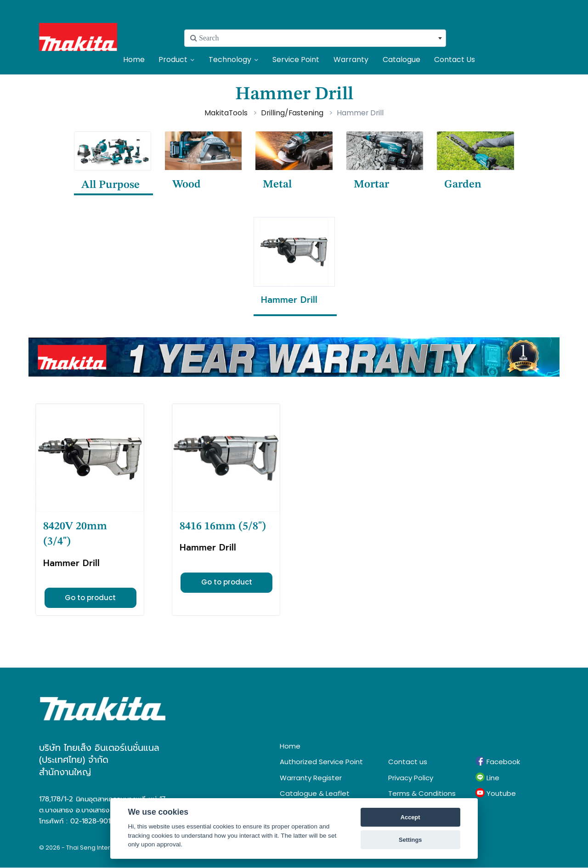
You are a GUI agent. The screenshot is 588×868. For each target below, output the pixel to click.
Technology (233, 60)
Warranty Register (311, 778)
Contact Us (455, 60)
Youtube (496, 793)
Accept (410, 817)
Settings (410, 840)
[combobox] (315, 38)
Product (176, 60)
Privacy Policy (411, 778)
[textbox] (315, 38)
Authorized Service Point (321, 762)
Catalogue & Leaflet (315, 793)
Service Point (296, 60)
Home (134, 60)
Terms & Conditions (422, 793)
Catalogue (401, 60)
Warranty (351, 60)
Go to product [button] (90, 598)
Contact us (408, 762)
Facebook (498, 761)
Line (487, 777)
